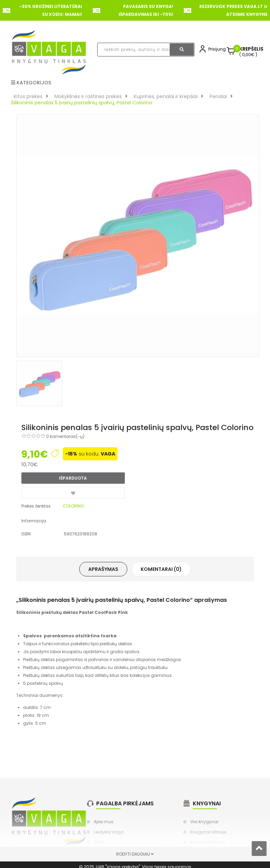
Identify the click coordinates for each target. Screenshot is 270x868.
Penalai (218, 96)
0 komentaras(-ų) (65, 436)
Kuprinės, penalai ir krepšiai (166, 96)
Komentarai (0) (161, 569)
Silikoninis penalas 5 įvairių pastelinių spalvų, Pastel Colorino (82, 103)
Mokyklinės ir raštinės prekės (88, 96)
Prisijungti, (219, 49)
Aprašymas (103, 569)
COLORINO (73, 506)
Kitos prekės (28, 96)
